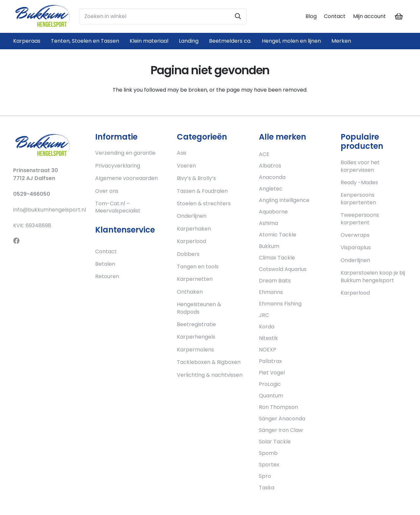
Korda (267, 327)
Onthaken (190, 292)
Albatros (270, 166)
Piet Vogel (272, 373)
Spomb (268, 453)
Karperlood (191, 241)
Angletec (271, 189)
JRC (264, 315)
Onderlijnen (192, 216)
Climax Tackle (277, 258)
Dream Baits (275, 281)
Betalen (105, 264)
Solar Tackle (275, 442)
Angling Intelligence (284, 200)
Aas (182, 153)
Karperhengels (196, 337)
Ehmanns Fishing (280, 304)
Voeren (186, 166)
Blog (311, 16)
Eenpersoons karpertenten (358, 199)
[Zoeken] (238, 16)
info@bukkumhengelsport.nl (50, 210)
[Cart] (399, 16)
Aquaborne (273, 212)
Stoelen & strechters (204, 203)
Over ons (107, 191)
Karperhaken (194, 229)
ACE (264, 154)
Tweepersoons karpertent (360, 219)
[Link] (42, 16)
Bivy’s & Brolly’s (196, 178)
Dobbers (188, 254)
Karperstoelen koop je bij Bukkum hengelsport (373, 276)
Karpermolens (195, 350)
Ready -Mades (359, 182)
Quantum (271, 396)
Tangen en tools (198, 267)
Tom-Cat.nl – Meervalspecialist (118, 207)
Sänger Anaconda (282, 419)
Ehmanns (271, 292)
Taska (267, 488)
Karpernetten (195, 279)
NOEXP (268, 350)
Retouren (107, 276)
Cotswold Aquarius (283, 269)
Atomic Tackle (278, 235)
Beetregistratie (196, 324)
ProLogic (270, 384)
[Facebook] (16, 241)
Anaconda (272, 177)
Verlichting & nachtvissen (210, 375)
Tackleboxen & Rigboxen (209, 362)
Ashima (268, 223)
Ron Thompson (278, 407)
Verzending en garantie (125, 153)
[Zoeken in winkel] (163, 16)
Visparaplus (356, 247)
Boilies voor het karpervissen (360, 166)
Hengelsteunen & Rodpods (199, 308)
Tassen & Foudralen (202, 191)
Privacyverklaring (118, 166)
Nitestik (268, 338)
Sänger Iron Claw (281, 430)
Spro (265, 476)
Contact (335, 16)
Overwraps (355, 235)
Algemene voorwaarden (126, 178)
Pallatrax (270, 361)
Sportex (269, 465)
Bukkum (269, 246)
